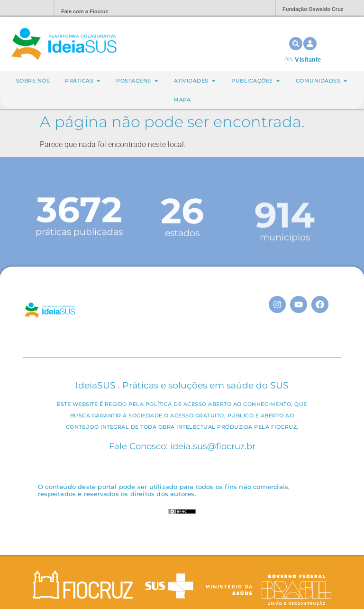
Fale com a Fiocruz (85, 11)
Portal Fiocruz (24, 8)
